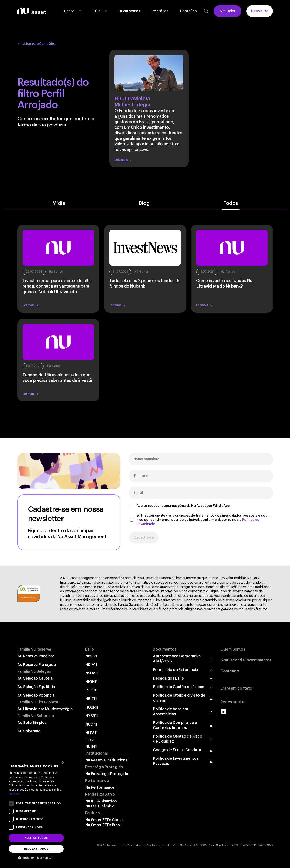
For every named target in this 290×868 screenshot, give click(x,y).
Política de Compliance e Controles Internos (175, 725)
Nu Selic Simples (32, 723)
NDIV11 (91, 665)
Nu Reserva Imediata (36, 656)
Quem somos (129, 11)
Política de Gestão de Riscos (179, 687)
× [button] (63, 763)
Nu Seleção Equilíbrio (36, 687)
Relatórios (160, 11)
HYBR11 (92, 716)
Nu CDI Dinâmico (100, 806)
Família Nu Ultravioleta (38, 702)
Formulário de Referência (175, 670)
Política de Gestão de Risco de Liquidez (178, 739)
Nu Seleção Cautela (35, 678)
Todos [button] (231, 203)
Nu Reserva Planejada (37, 665)
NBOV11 (92, 656)
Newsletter (260, 11)
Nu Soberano (29, 731)
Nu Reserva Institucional (107, 760)
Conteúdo (188, 11)
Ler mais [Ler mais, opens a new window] (14, 794)
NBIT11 (91, 699)
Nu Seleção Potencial (37, 695)
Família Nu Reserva (34, 649)
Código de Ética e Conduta (177, 750)
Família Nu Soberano (36, 716)
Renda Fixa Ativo (100, 794)
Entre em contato (236, 688)
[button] (36, 858)
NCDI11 (91, 724)
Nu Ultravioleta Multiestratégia (45, 709)
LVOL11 (91, 690)
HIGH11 (91, 682)
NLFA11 (91, 733)
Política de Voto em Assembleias (170, 711)
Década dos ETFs (168, 678)
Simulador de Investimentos (246, 660)
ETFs (96, 11)
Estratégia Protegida (104, 767)
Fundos (69, 11)
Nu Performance (100, 787)
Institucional (96, 753)
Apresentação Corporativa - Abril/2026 (178, 659)
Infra (89, 740)
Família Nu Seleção (34, 671)
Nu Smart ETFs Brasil (103, 825)
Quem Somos (233, 649)
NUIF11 (91, 746)
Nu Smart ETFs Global (104, 820)
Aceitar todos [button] (36, 838)
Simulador (228, 11)
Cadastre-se (144, 538)
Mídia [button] (59, 203)
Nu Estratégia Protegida (107, 774)
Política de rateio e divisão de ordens (179, 698)
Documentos (165, 649)
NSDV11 (92, 673)
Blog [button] (144, 203)
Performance (97, 781)
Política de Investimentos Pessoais (176, 761)
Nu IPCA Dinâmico (101, 801)
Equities (92, 813)
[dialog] (36, 811)
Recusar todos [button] (36, 849)
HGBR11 (92, 707)
